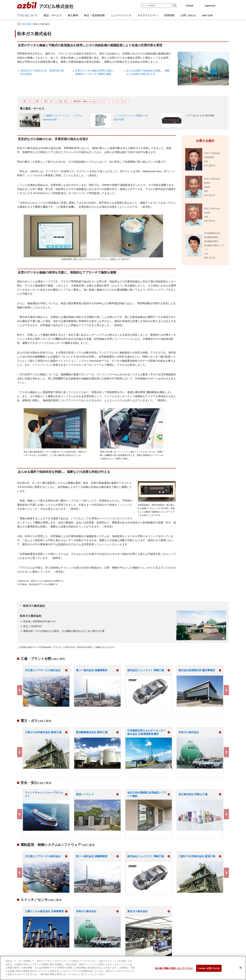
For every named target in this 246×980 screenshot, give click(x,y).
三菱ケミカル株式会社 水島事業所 (44, 911)
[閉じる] (241, 970)
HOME (19, 24)
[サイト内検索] (156, 6)
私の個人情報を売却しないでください (174, 970)
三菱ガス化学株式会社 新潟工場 (43, 732)
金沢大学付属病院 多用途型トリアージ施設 (147, 794)
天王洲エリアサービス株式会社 (43, 670)
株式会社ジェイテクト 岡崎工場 (146, 670)
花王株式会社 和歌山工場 (193, 794)
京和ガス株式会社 (189, 732)
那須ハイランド (85, 794)
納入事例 (27, 24)
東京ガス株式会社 (138, 911)
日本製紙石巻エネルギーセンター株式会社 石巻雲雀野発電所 (146, 732)
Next (226, 690)
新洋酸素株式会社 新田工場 (92, 732)
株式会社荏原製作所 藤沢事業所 (197, 670)
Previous (20, 690)
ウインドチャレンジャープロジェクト (44, 794)
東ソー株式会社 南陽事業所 (92, 670)
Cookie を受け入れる (209, 970)
